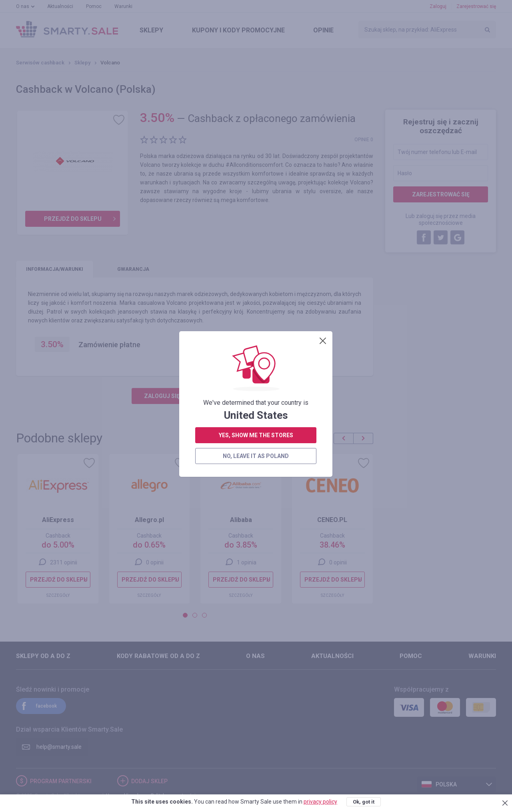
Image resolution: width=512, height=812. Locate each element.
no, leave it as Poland (256, 226)
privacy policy (320, 802)
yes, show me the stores (256, 205)
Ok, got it (364, 802)
